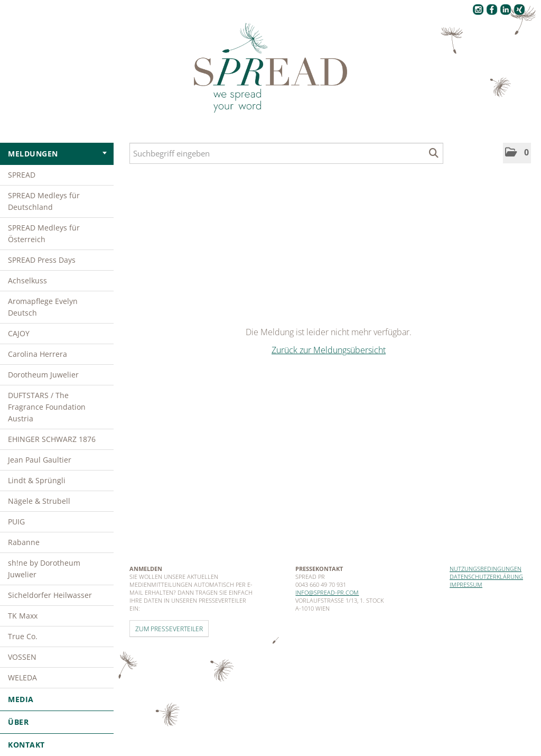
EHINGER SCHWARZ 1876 (52, 439)
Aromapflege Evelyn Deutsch (43, 307)
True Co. (23, 636)
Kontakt (26, 745)
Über (57, 722)
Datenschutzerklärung (486, 577)
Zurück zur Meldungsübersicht (329, 350)
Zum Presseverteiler (169, 629)
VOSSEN (22, 657)
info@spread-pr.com (327, 592)
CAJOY (19, 333)
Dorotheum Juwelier (43, 375)
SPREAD (22, 175)
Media (57, 699)
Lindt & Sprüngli (37, 480)
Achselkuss (27, 280)
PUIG (16, 522)
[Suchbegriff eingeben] (286, 153)
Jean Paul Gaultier (40, 460)
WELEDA (22, 677)
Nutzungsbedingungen (486, 569)
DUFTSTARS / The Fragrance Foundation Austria (47, 407)
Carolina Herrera (38, 354)
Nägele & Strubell (39, 501)
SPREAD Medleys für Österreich (44, 233)
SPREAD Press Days (42, 260)
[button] (517, 153)
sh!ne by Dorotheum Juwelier (44, 569)
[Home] (270, 68)
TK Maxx (23, 616)
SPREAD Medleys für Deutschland (44, 201)
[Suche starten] (434, 153)
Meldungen (57, 154)
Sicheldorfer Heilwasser (50, 595)
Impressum (466, 584)
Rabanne (24, 542)
